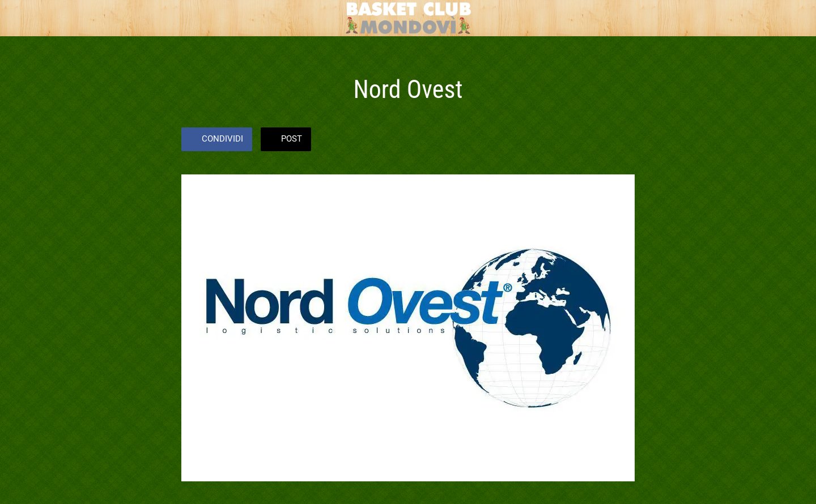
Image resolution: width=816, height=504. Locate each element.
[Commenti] (621, 140)
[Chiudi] (23, 18)
